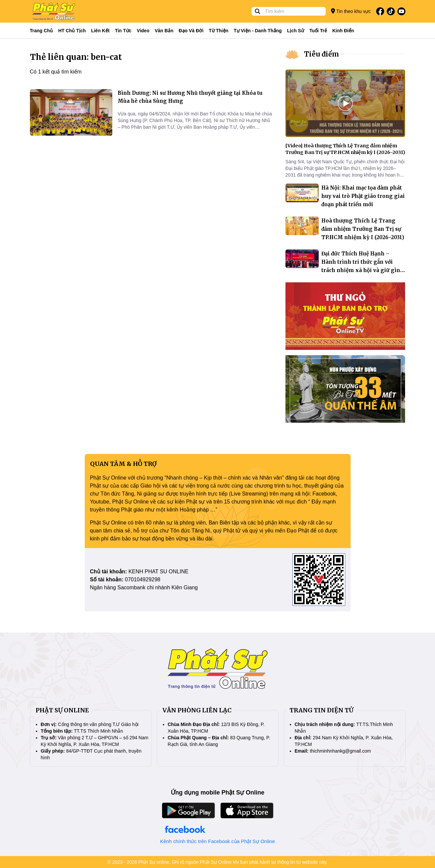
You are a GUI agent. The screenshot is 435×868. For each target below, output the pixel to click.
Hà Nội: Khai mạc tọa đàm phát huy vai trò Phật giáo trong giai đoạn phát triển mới (363, 196)
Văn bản (164, 31)
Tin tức (123, 31)
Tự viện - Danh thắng (258, 31)
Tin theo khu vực (351, 11)
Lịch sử (296, 31)
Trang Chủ (42, 31)
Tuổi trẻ (318, 31)
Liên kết (100, 31)
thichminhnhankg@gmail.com (340, 751)
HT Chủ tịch (72, 31)
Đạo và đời (191, 31)
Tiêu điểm (322, 54)
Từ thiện (218, 31)
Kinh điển (343, 31)
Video (143, 31)
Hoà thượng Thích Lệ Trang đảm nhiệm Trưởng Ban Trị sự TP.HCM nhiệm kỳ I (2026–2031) (363, 229)
